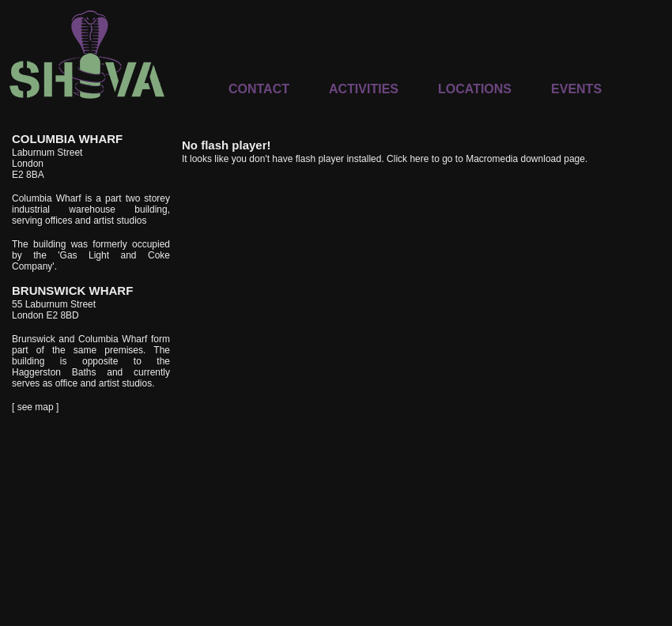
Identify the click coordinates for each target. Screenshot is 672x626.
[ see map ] (35, 407)
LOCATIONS (475, 89)
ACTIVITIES (364, 89)
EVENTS (576, 89)
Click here (408, 159)
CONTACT (259, 89)
